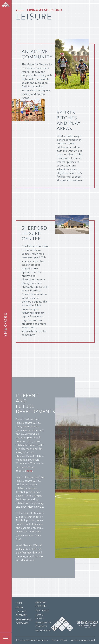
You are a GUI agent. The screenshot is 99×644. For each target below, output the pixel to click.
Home (19, 603)
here (29, 471)
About (20, 608)
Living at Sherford (44, 10)
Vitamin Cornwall (88, 640)
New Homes (42, 611)
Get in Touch (43, 631)
